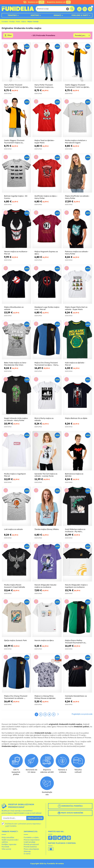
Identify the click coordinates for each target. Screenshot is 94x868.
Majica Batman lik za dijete (76, 418)
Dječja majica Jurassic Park (15, 640)
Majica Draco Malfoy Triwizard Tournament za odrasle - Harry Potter (75, 642)
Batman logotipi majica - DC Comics (16, 197)
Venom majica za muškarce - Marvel (16, 253)
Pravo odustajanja (31, 849)
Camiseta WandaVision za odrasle (76, 697)
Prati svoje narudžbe (70, 813)
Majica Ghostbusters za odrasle (14, 308)
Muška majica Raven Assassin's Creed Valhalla (14, 586)
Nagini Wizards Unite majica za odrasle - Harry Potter (16, 419)
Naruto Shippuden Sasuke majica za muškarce (45, 586)
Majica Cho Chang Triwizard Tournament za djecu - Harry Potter (46, 364)
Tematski (12, 15)
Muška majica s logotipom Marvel (15, 475)
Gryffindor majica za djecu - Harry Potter (46, 197)
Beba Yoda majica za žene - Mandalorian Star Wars (16, 364)
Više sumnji (6, 849)
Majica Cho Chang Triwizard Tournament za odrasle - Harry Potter (16, 697)
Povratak (5, 847)
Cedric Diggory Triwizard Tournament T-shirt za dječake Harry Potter (77, 86)
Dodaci (57, 15)
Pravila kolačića (30, 847)
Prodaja (12, 21)
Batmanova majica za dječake (74, 475)
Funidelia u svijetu (31, 837)
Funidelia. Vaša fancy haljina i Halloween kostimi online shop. (18, 9)
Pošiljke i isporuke (9, 844)
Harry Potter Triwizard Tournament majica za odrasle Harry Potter (44, 86)
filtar (10, 35)
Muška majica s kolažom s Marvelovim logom (76, 142)
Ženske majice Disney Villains (47, 529)
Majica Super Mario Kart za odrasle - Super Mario (76, 308)
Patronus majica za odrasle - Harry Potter (77, 253)
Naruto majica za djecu (44, 640)
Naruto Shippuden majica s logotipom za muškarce (76, 586)
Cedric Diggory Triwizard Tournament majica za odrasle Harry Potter (14, 142)
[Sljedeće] (58, 714)
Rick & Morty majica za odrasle (44, 419)
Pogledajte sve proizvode (82, 714)
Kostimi (35, 15)
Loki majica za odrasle (13, 529)
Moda (18, 21)
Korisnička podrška (70, 806)
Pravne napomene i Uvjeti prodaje (32, 841)
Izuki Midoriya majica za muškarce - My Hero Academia (75, 531)
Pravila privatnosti (31, 844)
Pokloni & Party (80, 15)
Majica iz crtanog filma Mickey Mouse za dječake (45, 697)
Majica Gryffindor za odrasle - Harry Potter (77, 197)
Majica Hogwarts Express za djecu (46, 253)
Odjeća (24, 21)
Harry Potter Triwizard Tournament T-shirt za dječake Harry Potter (16, 86)
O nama (27, 854)
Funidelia (5, 21)
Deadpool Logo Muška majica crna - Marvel (47, 308)
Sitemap (27, 851)
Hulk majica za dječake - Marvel (75, 364)
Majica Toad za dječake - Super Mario (45, 142)
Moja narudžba (8, 837)
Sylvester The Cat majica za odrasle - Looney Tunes (46, 475)
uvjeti (7, 826)
